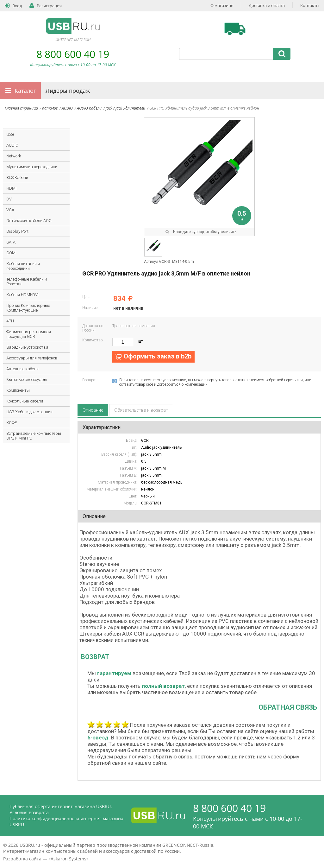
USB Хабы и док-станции (29, 412)
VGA (10, 210)
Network (14, 156)
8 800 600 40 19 (73, 54)
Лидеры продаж (68, 91)
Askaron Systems (69, 859)
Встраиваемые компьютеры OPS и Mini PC (34, 436)
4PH (10, 321)
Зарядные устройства (27, 347)
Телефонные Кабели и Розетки (27, 282)
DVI (9, 199)
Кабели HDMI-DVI (22, 295)
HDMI (11, 188)
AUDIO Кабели (90, 108)
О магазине (222, 5)
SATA (11, 242)
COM (11, 253)
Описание (93, 410)
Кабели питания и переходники (23, 266)
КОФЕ (12, 423)
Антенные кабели (22, 369)
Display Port (17, 231)
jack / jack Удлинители (126, 108)
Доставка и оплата (267, 5)
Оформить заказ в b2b (158, 356)
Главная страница (22, 108)
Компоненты (18, 390)
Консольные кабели (25, 401)
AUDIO (68, 108)
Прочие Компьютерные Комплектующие (28, 308)
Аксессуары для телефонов (32, 358)
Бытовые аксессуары (27, 380)
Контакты (310, 5)
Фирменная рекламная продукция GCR (29, 334)
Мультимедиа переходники (32, 167)
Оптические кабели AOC (29, 221)
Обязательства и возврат (141, 410)
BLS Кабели (17, 177)
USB (10, 134)
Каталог (25, 91)
